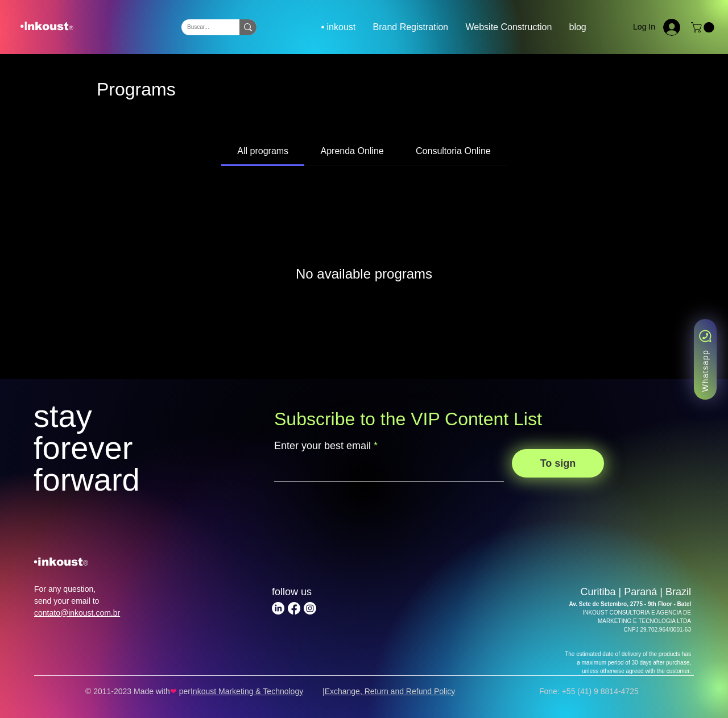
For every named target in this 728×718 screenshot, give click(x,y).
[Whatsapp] (705, 359)
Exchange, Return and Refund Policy (390, 691)
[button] (704, 27)
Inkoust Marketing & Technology (247, 691)
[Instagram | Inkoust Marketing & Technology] (310, 608)
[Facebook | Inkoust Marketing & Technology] (294, 608)
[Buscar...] (201, 27)
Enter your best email (322, 446)
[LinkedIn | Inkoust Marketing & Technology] (278, 608)
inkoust (60, 562)
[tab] (263, 151)
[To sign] (558, 463)
